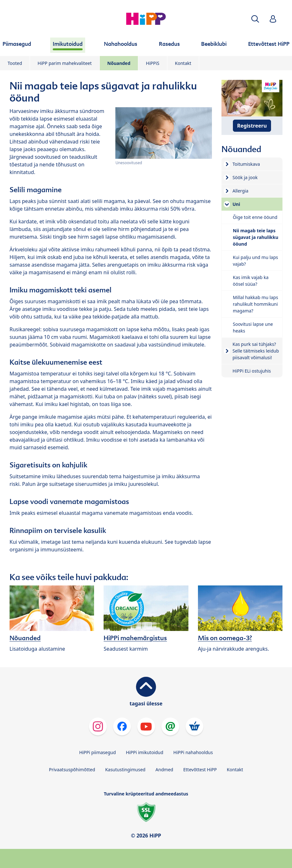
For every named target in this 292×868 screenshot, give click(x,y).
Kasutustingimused (125, 770)
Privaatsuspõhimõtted (72, 770)
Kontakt (183, 63)
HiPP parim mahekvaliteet (65, 63)
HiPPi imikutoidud (145, 752)
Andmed (164, 770)
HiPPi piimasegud (97, 752)
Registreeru (252, 126)
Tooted (15, 63)
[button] (255, 19)
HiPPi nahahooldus (193, 752)
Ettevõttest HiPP (200, 770)
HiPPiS (153, 63)
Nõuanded (119, 63)
